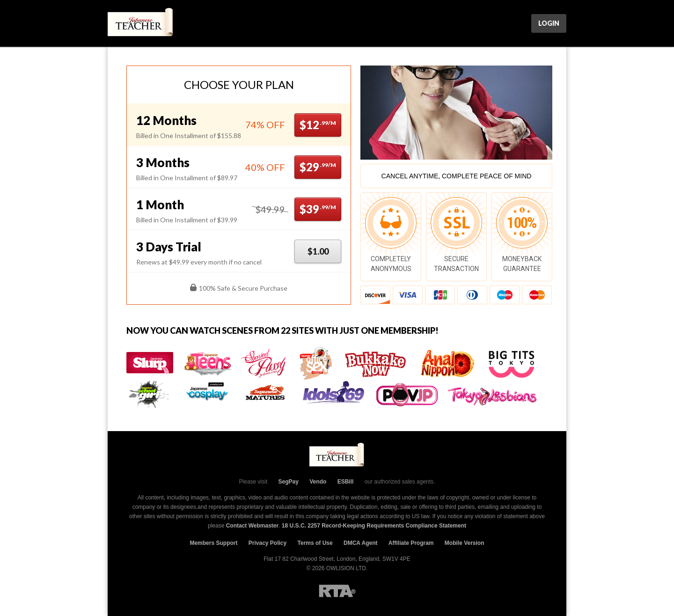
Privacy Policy (267, 543)
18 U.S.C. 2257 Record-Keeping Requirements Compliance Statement (374, 526)
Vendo (318, 482)
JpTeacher (141, 24)
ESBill (346, 482)
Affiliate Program (411, 543)
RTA (337, 591)
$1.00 (318, 251)
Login (549, 23)
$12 (318, 125)
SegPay (289, 482)
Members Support (213, 543)
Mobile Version (465, 543)
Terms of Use (315, 543)
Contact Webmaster (252, 526)
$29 (318, 167)
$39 (318, 209)
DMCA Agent (360, 543)
